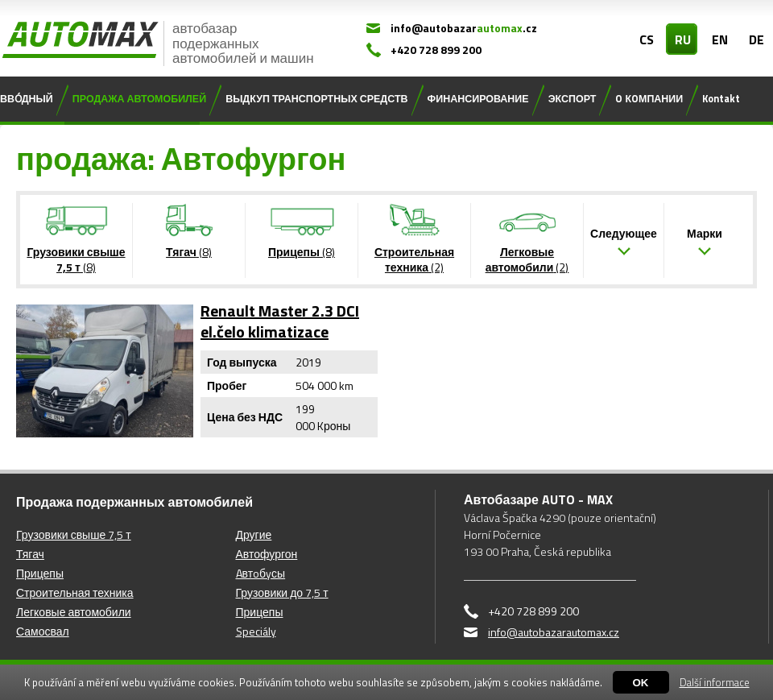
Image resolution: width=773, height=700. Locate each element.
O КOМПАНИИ (649, 99)
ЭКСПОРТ (573, 99)
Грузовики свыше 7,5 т (74, 534)
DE (756, 39)
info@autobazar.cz (464, 28)
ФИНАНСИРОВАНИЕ (478, 99)
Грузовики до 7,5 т (282, 592)
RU (683, 39)
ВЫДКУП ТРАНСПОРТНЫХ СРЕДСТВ (316, 99)
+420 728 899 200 (436, 50)
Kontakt (721, 99)
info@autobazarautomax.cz (554, 632)
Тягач (30, 554)
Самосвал (43, 631)
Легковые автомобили (74, 612)
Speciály (256, 631)
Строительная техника (75, 592)
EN (720, 39)
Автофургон (267, 554)
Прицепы (40, 573)
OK (641, 683)
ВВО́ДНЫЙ (27, 99)
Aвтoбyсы (261, 573)
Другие (254, 534)
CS (647, 39)
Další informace (715, 682)
